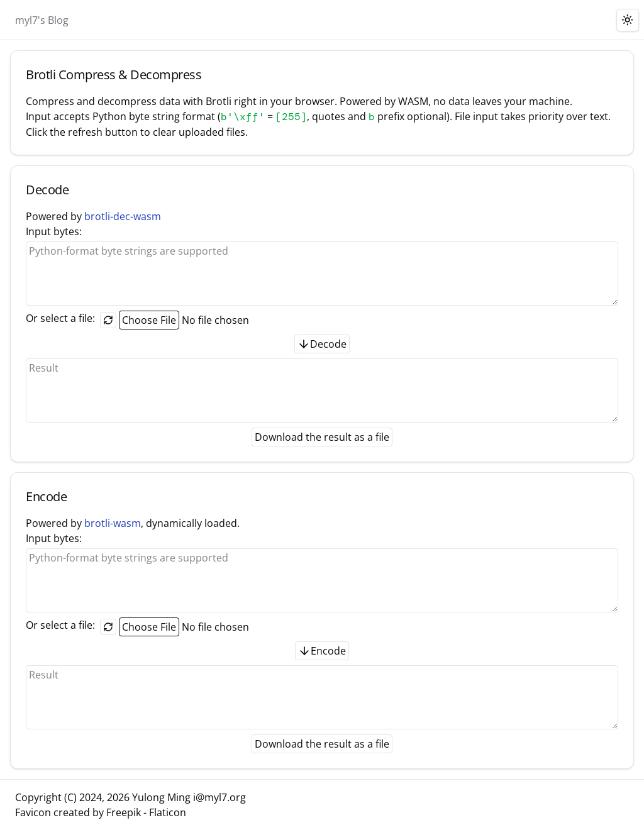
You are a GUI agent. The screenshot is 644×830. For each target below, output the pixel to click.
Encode (322, 651)
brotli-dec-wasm (123, 216)
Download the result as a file (322, 437)
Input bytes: (322, 265)
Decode (322, 344)
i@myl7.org (219, 797)
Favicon (33, 812)
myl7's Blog (42, 20)
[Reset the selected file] (108, 320)
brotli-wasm (113, 523)
